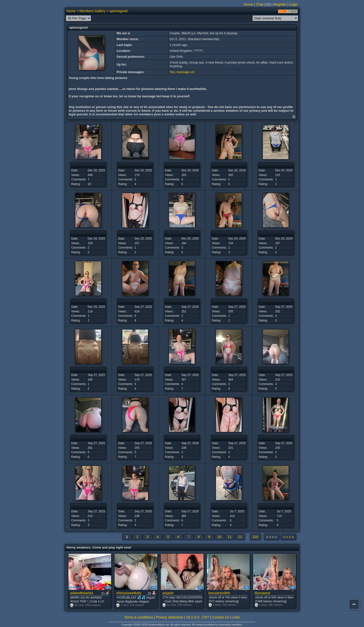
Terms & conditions (139, 617)
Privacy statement (169, 617)
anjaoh (168, 593)
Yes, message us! (182, 72)
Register (280, 4)
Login (294, 4)
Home (248, 4)
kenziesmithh (219, 593)
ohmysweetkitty (129, 593)
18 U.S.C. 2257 (198, 617)
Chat (260, 4)
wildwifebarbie (82, 593)
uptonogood (118, 11)
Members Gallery (92, 11)
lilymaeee (263, 593)
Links (236, 617)
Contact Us (220, 617)
